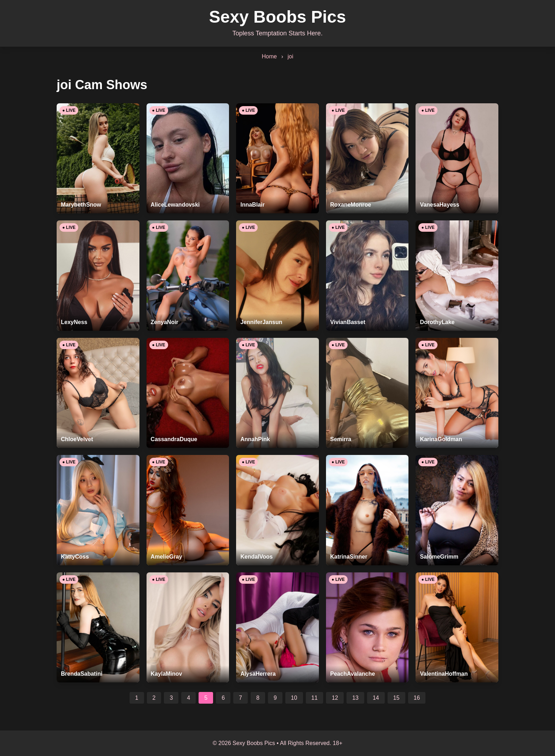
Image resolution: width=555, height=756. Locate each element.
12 (335, 698)
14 (376, 698)
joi (290, 56)
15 (396, 698)
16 (417, 698)
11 (315, 698)
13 (355, 698)
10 (294, 698)
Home (270, 56)
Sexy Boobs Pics (278, 17)
